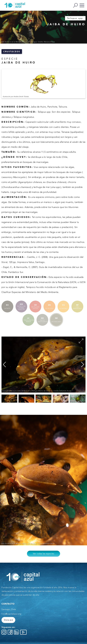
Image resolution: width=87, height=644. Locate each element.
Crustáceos (12, 52)
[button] (83, 365)
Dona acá (8, 620)
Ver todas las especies (43, 554)
